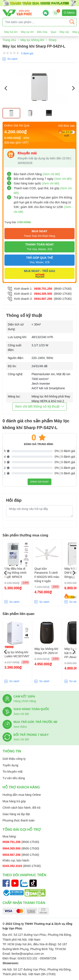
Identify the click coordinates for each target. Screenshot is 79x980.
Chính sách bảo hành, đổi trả (21, 808)
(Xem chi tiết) (51, 174)
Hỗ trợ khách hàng (21, 787)
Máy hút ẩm (11, 32)
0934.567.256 (43, 299)
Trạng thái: (18, 222)
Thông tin (12, 751)
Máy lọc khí (27, 32)
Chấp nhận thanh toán (24, 903)
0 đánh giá (27, 53)
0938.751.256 (43, 289)
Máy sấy (64, 32)
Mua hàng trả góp (14, 801)
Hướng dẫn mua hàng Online (22, 795)
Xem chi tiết (21, 714)
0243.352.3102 (13, 866)
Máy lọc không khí (32, 40)
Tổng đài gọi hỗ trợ (22, 830)
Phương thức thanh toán (19, 820)
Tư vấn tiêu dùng (14, 778)
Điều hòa (42, 32)
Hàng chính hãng (25, 701)
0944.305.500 (43, 294)
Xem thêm (20, 727)
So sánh (12, 59)
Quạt (53, 32)
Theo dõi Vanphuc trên (24, 875)
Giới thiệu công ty (14, 759)
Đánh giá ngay (39, 482)
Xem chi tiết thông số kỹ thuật (39, 406)
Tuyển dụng (10, 765)
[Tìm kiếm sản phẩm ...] (35, 22)
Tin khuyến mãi (13, 772)
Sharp (53, 40)
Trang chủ (9, 40)
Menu (69, 13)
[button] (73, 88)
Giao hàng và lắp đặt (16, 814)
